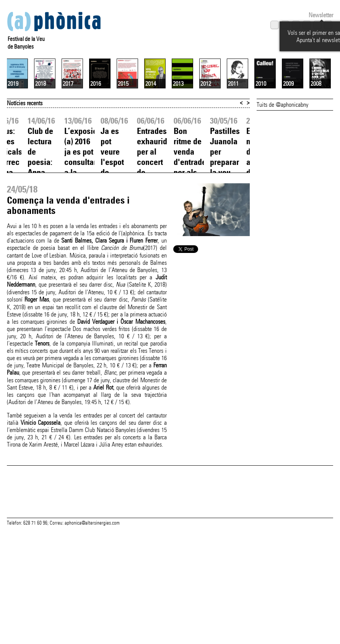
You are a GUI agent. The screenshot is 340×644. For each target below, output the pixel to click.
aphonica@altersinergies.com (92, 613)
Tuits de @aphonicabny (282, 175)
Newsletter (321, 15)
